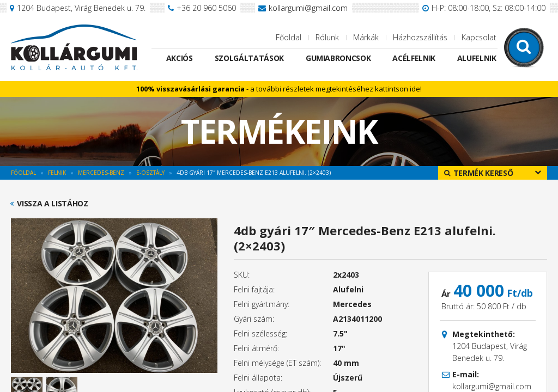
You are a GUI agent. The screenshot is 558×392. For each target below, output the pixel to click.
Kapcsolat (479, 37)
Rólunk (327, 37)
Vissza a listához (52, 204)
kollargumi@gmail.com (308, 8)
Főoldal (289, 37)
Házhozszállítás (420, 37)
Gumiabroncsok (338, 58)
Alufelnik (477, 58)
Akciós (180, 58)
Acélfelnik (414, 58)
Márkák (366, 37)
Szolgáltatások (249, 58)
